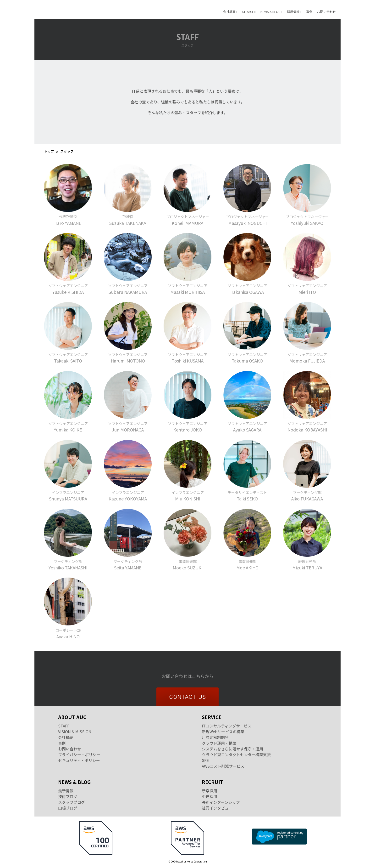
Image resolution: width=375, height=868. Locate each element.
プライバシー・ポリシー (79, 755)
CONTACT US (187, 697)
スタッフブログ (72, 802)
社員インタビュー (217, 808)
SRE (205, 760)
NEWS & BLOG (271, 12)
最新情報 (66, 791)
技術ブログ (68, 796)
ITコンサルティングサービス (227, 726)
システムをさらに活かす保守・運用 (232, 749)
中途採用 (210, 796)
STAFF (64, 726)
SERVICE (249, 12)
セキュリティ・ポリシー (79, 760)
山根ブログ (68, 808)
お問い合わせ (326, 12)
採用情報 (294, 12)
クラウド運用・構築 (219, 743)
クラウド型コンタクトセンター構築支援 (236, 755)
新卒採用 (210, 791)
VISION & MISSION (75, 732)
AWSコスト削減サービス (223, 766)
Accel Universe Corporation (66, 10)
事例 (309, 12)
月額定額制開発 (215, 737)
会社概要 (230, 12)
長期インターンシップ (221, 802)
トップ (49, 152)
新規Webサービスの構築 (223, 732)
